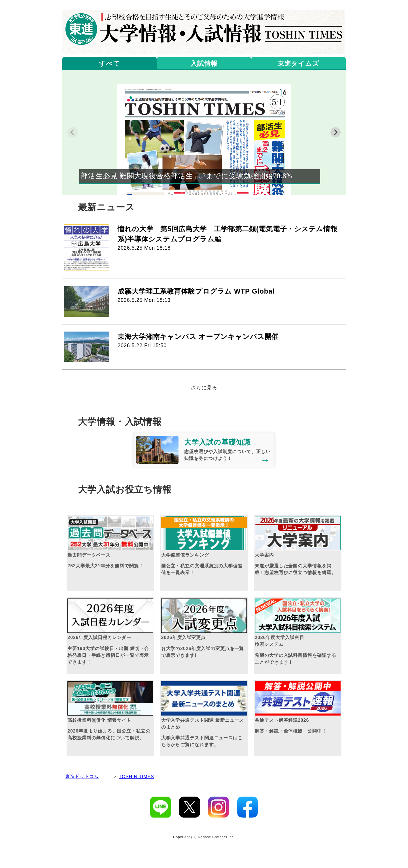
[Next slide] (335, 132)
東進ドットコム (82, 776)
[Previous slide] (73, 132)
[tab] (182, 191)
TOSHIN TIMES (137, 777)
